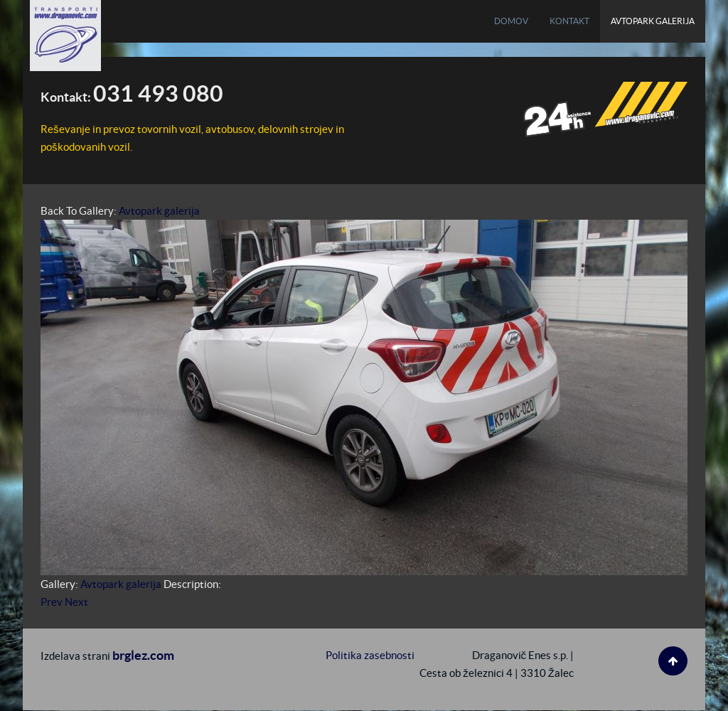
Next (76, 602)
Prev (52, 602)
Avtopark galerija (159, 211)
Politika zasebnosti (370, 655)
